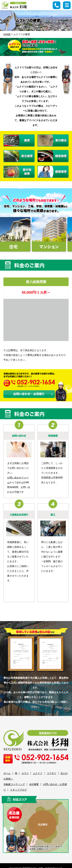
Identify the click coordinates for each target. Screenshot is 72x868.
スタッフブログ (18, 790)
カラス (25, 773)
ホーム (7, 773)
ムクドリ (38, 773)
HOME (7, 34)
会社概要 (34, 784)
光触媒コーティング (14, 784)
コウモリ (52, 773)
